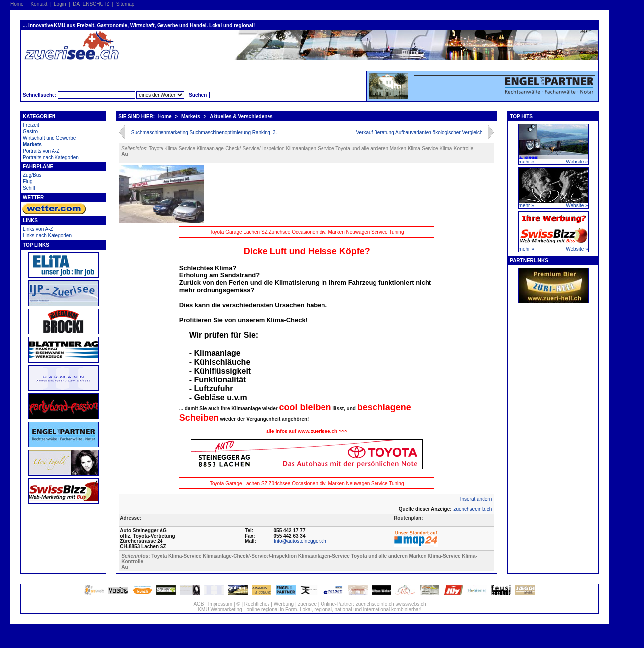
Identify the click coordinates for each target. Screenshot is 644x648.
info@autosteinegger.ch (300, 541)
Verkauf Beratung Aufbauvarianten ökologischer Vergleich (419, 133)
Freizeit (31, 125)
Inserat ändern (476, 499)
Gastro (30, 132)
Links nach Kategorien (47, 236)
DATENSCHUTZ (91, 4)
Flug (27, 182)
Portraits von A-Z (41, 151)
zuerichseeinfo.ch (473, 509)
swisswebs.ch (410, 604)
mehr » (526, 162)
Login (60, 4)
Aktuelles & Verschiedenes (241, 117)
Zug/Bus (32, 175)
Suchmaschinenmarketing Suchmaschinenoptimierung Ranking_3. (204, 133)
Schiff (29, 188)
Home (17, 4)
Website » (577, 162)
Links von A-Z (38, 229)
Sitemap (126, 4)
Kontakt (39, 4)
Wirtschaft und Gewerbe (49, 138)
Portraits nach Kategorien (51, 157)
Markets (32, 144)
